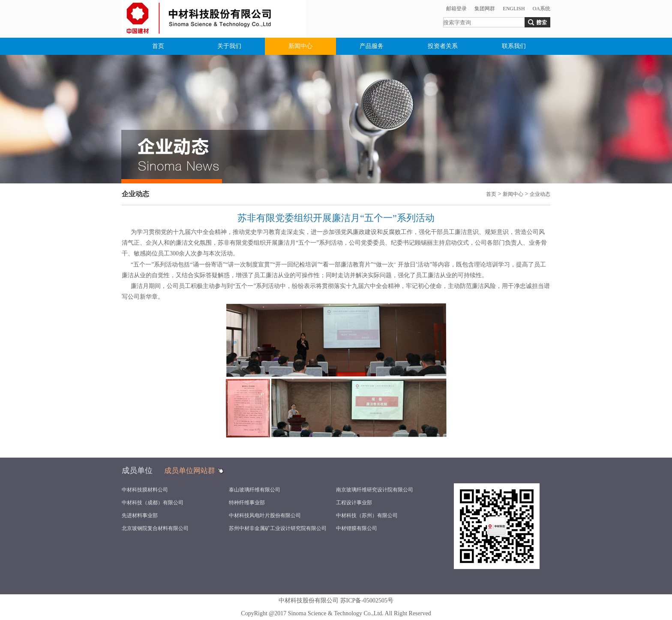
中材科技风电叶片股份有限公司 (265, 515)
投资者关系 (443, 46)
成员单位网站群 (190, 471)
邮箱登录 (456, 9)
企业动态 (540, 194)
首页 (158, 46)
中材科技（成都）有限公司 (153, 503)
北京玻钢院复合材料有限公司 (155, 528)
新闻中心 (300, 46)
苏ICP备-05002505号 (367, 601)
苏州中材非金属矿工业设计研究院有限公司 (278, 528)
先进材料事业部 (140, 515)
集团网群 (485, 9)
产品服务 (372, 46)
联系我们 (514, 46)
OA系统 (541, 9)
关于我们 (229, 46)
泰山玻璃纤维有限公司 (255, 490)
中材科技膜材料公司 (145, 490)
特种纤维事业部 (247, 503)
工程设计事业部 (354, 503)
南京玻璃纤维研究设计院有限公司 (375, 490)
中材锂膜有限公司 (357, 528)
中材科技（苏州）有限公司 (367, 515)
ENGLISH (514, 9)
